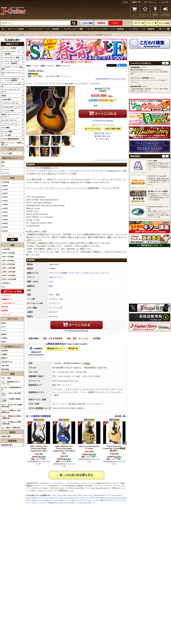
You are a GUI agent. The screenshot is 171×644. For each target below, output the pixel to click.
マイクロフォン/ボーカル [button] (10, 103)
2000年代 (5, 223)
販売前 (4, 334)
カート (135, 11)
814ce (98, 501)
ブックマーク (145, 11)
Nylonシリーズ (37, 503)
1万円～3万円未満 (8, 257)
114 (54, 491)
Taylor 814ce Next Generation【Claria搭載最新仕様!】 (114, 452)
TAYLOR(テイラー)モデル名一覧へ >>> (81, 506)
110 (51, 491)
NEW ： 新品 (6, 378)
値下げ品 (5, 307)
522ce (56, 501)
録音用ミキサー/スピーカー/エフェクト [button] (11, 115)
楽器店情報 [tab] (33, 342)
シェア (122, 65)
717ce (87, 501)
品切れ (4, 342)
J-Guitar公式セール (8, 303)
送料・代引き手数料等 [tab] (53, 342)
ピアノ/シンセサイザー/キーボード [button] (11, 91)
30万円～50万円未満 (8, 276)
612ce (61, 501)
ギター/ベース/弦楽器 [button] (9, 48)
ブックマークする (93, 129)
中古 (3, 166)
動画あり (5, 358)
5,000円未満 (6, 249)
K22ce (118, 501)
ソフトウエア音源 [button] (8, 111)
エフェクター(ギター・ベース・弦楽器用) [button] (11, 53)
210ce (64, 498)
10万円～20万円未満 (8, 268)
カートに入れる (103, 113)
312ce (75, 498)
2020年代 (5, 231)
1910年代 (5, 190)
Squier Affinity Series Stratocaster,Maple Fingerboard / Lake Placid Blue (64, 453)
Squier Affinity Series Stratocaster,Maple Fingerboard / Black (39, 452)
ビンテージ (5, 170)
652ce (71, 501)
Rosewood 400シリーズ (34, 501)
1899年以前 (5, 182)
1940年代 (5, 201)
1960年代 (5, 208)
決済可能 (5, 351)
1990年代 (5, 220)
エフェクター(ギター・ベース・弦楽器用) (44, 29)
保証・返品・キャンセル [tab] (78, 342)
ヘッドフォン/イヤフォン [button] (10, 124)
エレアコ (58, 35)
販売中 (4, 323)
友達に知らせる (104, 136)
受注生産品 (5, 369)
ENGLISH (165, 2)
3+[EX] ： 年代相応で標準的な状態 (11, 400)
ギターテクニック (150, 2)
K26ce (28, 503)
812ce (93, 501)
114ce (59, 498)
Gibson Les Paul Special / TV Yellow (89, 450)
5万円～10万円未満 (8, 264)
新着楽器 (101, 23)
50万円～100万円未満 (9, 279)
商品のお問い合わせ (103, 133)
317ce (90, 498)
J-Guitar (13, 11)
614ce (66, 501)
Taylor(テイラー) (56, 280)
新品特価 (5, 311)
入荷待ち (5, 338)
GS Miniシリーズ (64, 503)
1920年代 (5, 193)
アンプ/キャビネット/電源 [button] (10, 58)
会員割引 (5, 354)
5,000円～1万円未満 (8, 253)
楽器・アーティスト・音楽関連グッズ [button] (11, 144)
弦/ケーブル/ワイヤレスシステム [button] (11, 74)
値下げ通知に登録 (113, 129)
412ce (114, 498)
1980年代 (5, 216)
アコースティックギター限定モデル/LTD (97, 503)
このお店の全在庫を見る (77, 478)
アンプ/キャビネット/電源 (73, 29)
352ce (80, 498)
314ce (85, 498)
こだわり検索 (87, 23)
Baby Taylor (95, 491)
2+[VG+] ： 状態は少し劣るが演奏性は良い (12, 411)
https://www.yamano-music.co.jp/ (65, 384)
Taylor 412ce (54, 267)
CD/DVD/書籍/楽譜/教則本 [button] (10, 139)
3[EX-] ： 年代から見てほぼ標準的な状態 (12, 406)
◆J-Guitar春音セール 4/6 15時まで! (77, 62)
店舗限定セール (7, 299)
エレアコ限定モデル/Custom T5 (54, 506)
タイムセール (6, 296)
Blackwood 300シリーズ (102, 498)
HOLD (4, 327)
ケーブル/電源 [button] (6, 135)
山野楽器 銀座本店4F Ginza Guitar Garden (110, 79)
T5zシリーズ (37, 506)
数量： (97, 106)
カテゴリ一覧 (139, 23)
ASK (3, 287)
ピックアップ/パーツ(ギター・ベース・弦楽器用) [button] (10, 62)
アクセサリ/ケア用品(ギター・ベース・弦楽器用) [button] (10, 79)
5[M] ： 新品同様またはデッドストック (11, 383)
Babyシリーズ (76, 503)
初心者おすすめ (7, 362)
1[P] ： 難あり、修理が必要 (11, 428)
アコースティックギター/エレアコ (39, 35)
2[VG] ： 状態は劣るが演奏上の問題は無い (12, 417)
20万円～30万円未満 (8, 272)
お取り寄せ (5, 366)
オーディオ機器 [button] (7, 131)
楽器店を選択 (6, 436)
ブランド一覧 (151, 23)
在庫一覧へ (122, 419)
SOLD (4, 330)
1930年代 (5, 197)
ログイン (165, 11)
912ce (108, 501)
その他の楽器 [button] (6, 99)
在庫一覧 (73, 351)
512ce (46, 501)
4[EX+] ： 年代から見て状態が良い (11, 394)
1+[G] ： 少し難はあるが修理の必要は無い (11, 423)
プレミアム (5, 173)
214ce (70, 498)
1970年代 (5, 212)
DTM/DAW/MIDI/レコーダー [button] (11, 107)
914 (74, 491)
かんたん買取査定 (155, 11)
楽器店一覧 (136, 2)
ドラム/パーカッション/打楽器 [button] (11, 85)
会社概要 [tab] (97, 342)
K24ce (124, 501)
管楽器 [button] (4, 96)
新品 (3, 162)
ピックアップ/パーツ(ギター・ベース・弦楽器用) (106, 29)
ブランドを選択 (7, 153)
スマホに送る (103, 139)
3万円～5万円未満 (8, 261)
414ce (119, 498)
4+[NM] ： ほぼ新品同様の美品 (11, 388)
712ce (76, 501)
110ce (54, 498)
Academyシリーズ (50, 503)
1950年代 (5, 205)
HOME (126, 2)
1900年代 (5, 186)
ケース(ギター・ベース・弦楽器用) (142, 29)
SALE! (115, 23)
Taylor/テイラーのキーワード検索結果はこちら (56, 494)
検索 (12, 240)
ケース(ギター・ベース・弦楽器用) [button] (12, 68)
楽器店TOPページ (55, 351)
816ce (103, 501)
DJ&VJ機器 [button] (6, 128)
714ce (82, 501)
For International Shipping (103, 121)
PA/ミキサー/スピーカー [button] (10, 120)
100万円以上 (6, 283)
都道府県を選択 (7, 445)
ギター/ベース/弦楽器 (16, 29)
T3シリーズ (118, 503)
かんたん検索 (164, 23)
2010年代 (5, 227)
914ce (113, 501)
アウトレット (6, 314)
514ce (51, 501)
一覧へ (165, 63)
